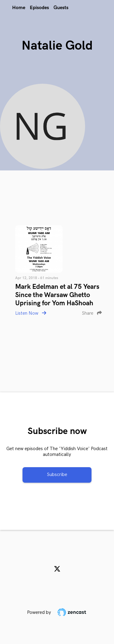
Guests (61, 8)
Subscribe (57, 475)
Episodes (39, 8)
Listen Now (31, 313)
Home (19, 8)
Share (92, 313)
